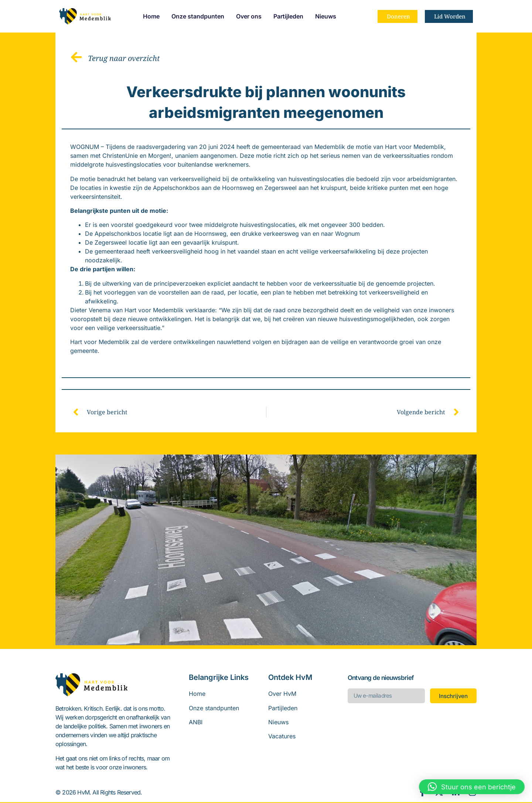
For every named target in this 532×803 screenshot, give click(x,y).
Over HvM (282, 694)
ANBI (196, 723)
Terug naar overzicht (125, 58)
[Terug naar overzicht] (77, 57)
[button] (472, 787)
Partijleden (288, 16)
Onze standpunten (198, 16)
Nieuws (326, 16)
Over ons (249, 16)
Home (151, 16)
